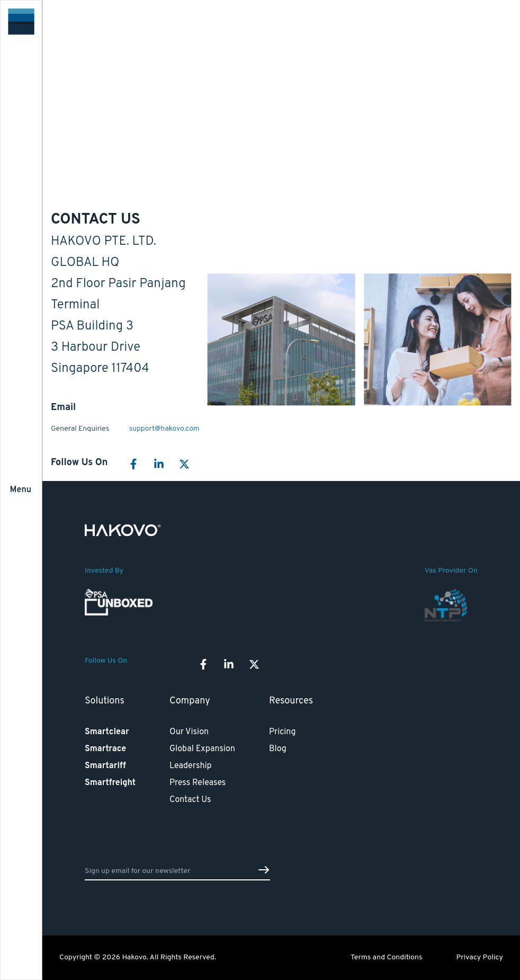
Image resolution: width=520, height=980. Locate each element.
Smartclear (107, 732)
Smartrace (105, 749)
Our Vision (189, 732)
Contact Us (190, 800)
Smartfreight (110, 783)
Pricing (283, 732)
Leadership (191, 766)
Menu (21, 490)
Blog (278, 749)
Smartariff (105, 766)
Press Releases (198, 783)
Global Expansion (202, 749)
